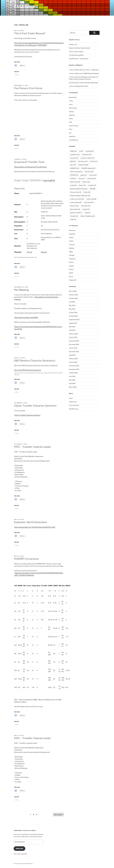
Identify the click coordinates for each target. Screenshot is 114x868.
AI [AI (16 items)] (81, 151)
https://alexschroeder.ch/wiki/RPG (26, 318)
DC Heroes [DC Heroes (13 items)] (83, 161)
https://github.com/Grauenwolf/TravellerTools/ (30, 167)
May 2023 (72, 327)
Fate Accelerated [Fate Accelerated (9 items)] (76, 172)
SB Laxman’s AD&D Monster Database (87, 73)
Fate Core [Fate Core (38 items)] (89, 172)
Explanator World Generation (31, 522)
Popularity (72, 234)
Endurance (72, 259)
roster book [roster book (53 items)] (89, 202)
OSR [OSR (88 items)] (93, 189)
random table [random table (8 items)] (91, 199)
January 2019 (73, 362)
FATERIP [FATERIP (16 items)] (74, 175)
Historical (72, 115)
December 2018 (74, 366)
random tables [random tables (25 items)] (76, 202)
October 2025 (73, 298)
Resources (72, 230)
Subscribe (19, 848)
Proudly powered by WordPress (23, 863)
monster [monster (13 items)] (92, 185)
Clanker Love (73, 44)
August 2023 (73, 323)
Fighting (71, 248)
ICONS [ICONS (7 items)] (73, 178)
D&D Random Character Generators (35, 361)
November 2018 (74, 369)
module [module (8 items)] (73, 185)
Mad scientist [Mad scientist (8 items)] (75, 182)
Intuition (71, 266)
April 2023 (72, 330)
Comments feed (74, 405)
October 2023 (73, 316)
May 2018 (72, 380)
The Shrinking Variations (76, 55)
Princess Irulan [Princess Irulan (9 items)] (76, 192)
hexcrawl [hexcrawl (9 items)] (93, 175)
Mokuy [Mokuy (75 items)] (82, 185)
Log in (71, 398)
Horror (71, 119)
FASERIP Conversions (26, 559)
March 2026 (73, 291)
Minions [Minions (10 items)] (86, 182)
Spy (70, 133)
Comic (71, 101)
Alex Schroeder (74, 83)
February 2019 (73, 359)
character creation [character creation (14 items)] (87, 158)
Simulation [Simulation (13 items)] (86, 206)
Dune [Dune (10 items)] (73, 165)
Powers (71, 237)
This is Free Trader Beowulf (30, 33)
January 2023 (73, 337)
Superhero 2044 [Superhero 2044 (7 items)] (76, 213)
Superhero (72, 136)
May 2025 (72, 305)
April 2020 (72, 355)
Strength (72, 255)
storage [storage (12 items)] (86, 209)
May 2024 (72, 309)
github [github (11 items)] (84, 175)
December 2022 (74, 341)
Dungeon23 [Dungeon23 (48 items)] (83, 165)
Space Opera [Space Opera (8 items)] (75, 209)
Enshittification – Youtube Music (79, 59)
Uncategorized (73, 140)
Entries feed (73, 402)
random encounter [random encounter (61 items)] (77, 199)
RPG (70, 122)
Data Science (73, 108)
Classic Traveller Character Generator (35, 406)
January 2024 (73, 312)
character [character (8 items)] (74, 158)
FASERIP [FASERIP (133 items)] (75, 168)
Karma (71, 276)
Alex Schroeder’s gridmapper (89, 83)
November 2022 (74, 344)
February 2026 (73, 295)
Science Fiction (74, 126)
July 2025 (72, 302)
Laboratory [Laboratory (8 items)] (91, 178)
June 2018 (72, 376)
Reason (71, 262)
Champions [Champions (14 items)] (87, 155)
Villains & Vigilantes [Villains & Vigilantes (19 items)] (88, 216)
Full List (29, 252)
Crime (71, 104)
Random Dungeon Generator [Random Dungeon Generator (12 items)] (80, 196)
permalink (49, 180)
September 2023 (74, 320)
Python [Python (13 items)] (87, 192)
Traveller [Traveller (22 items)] (74, 216)
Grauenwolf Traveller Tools (29, 162)
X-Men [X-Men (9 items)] (73, 219)
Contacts (72, 244)
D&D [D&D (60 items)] (73, 161)
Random (44, 252)
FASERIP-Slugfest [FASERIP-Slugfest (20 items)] (88, 168)
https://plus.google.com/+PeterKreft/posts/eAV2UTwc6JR (35, 527)
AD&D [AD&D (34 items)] (73, 151)
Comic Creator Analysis (76, 52)
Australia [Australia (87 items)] (90, 151)
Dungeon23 (73, 280)
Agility (71, 252)
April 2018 (72, 383)
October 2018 (73, 373)
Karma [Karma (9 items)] (82, 178)
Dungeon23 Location (82, 86)
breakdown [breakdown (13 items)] (75, 155)
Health (71, 273)
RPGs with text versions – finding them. (87, 70)
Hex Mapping (21, 290)
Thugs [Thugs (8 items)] (87, 213)
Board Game (73, 97)
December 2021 (74, 352)
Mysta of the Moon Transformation (80, 48)
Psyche (71, 269)
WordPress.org (74, 409)
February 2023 (73, 334)
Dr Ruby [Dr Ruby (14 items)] (94, 161)
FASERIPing (26, 7)
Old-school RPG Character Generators (28, 370)
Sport (71, 129)
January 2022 (73, 348)
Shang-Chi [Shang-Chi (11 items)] (74, 206)
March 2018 (73, 387)
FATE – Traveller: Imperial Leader (32, 447)
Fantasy (71, 112)
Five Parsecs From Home (28, 88)
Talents (71, 241)
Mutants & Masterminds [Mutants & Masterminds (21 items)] (79, 189)
